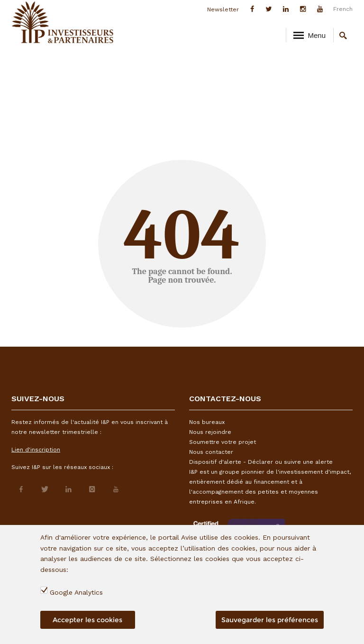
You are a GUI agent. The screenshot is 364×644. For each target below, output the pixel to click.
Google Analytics (76, 592)
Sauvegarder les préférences (270, 620)
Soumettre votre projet (223, 442)
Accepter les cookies (87, 620)
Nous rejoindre (210, 432)
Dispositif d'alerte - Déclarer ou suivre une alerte (261, 462)
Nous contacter (211, 452)
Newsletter (223, 9)
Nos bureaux (207, 422)
